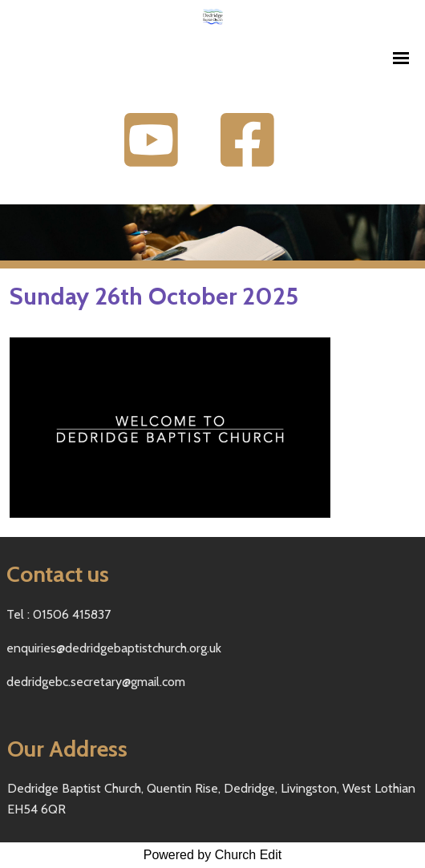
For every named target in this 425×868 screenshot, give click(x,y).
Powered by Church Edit (213, 855)
